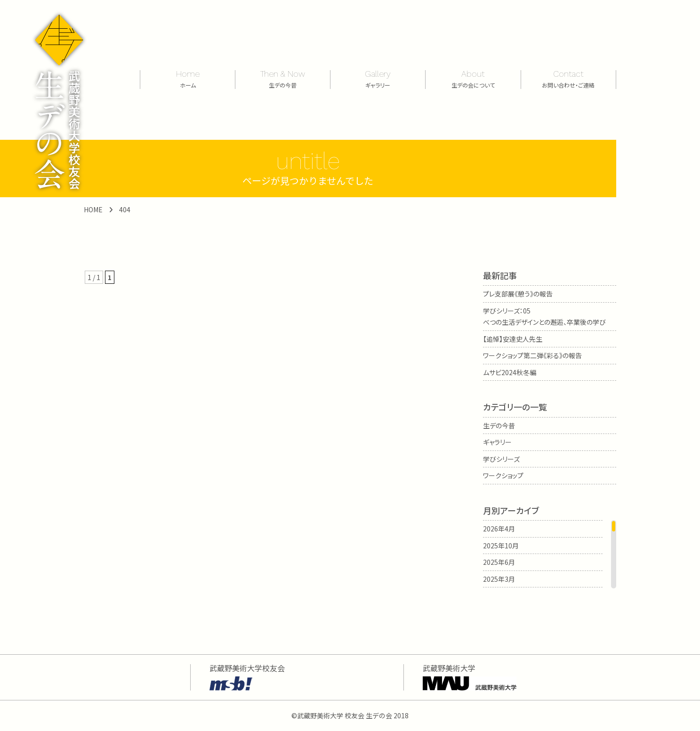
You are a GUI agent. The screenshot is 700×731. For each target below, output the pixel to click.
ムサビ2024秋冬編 (510, 372)
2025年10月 (501, 546)
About (473, 78)
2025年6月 (499, 562)
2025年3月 (499, 579)
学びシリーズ (501, 459)
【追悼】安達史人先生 (513, 339)
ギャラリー (497, 442)
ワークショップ (503, 475)
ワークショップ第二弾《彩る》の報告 (532, 355)
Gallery (378, 78)
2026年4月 (499, 529)
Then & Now (283, 78)
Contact (568, 78)
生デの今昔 (499, 426)
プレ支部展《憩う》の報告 (518, 294)
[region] (550, 554)
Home (188, 78)
